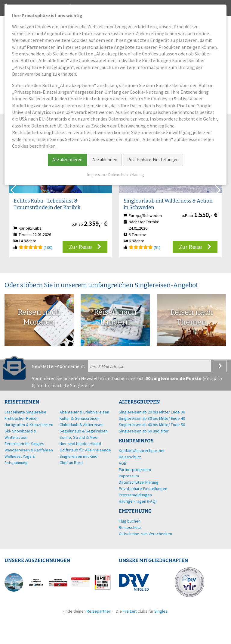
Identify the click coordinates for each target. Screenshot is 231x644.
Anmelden (220, 366)
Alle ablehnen (105, 160)
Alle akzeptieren (67, 160)
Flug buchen (130, 521)
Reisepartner (99, 611)
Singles (161, 611)
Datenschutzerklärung (126, 175)
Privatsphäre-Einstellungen (153, 160)
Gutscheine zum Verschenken (145, 534)
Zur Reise (80, 247)
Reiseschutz (130, 527)
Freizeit (130, 611)
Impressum (96, 175)
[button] (217, 190)
